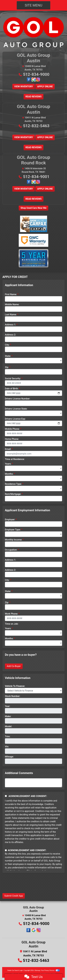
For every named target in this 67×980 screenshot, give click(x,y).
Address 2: (10, 335)
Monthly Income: (14, 540)
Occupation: (11, 550)
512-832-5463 (36, 126)
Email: (8, 449)
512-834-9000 (36, 74)
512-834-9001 (36, 177)
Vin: (7, 747)
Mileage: (9, 757)
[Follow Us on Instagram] (38, 79)
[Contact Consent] (6, 850)
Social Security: (13, 379)
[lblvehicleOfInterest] (33, 691)
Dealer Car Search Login (15, 970)
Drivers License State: (16, 409)
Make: (8, 716)
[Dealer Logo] (33, 32)
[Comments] (33, 783)
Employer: (10, 520)
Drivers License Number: (18, 399)
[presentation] (24, 885)
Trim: (8, 736)
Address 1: (10, 325)
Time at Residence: (15, 459)
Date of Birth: (12, 389)
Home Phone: (12, 439)
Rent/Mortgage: (13, 494)
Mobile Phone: (12, 429)
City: (7, 345)
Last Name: (11, 315)
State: (8, 356)
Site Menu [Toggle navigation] (34, 5)
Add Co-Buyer (14, 666)
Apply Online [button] (45, 87)
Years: (8, 464)
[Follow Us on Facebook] (29, 79)
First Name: (11, 294)
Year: (7, 706)
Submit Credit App (14, 896)
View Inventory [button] (24, 87)
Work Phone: (11, 614)
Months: (9, 474)
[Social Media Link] (34, 930)
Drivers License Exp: (15, 419)
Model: (8, 726)
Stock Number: (13, 696)
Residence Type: (13, 484)
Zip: (7, 367)
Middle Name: (12, 304)
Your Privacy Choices (50, 970)
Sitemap (37, 970)
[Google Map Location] (34, 79)
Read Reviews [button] (34, 97)
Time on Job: (12, 624)
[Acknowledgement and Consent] (6, 796)
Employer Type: (13, 530)
